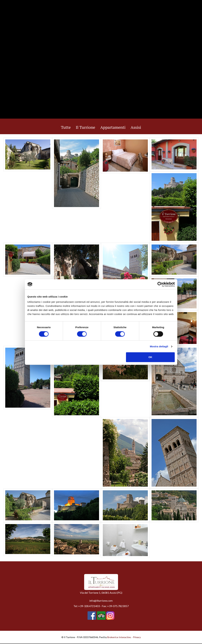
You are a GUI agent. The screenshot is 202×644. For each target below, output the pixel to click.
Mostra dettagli (159, 346)
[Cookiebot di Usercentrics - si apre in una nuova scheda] (160, 284)
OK (150, 357)
